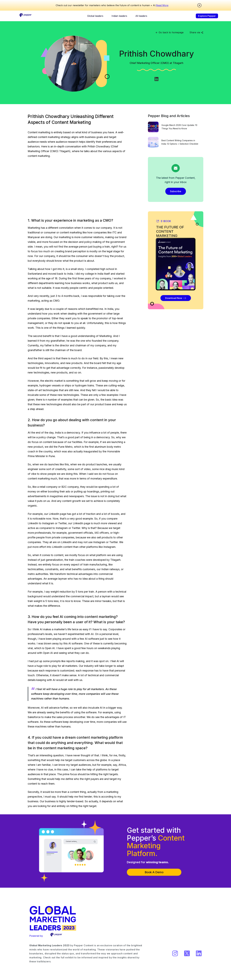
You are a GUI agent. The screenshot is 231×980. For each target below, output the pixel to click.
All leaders (141, 16)
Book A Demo (154, 872)
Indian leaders (119, 16)
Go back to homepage (169, 32)
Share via (196, 32)
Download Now (176, 298)
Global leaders (95, 16)
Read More (162, 5)
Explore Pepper (207, 16)
